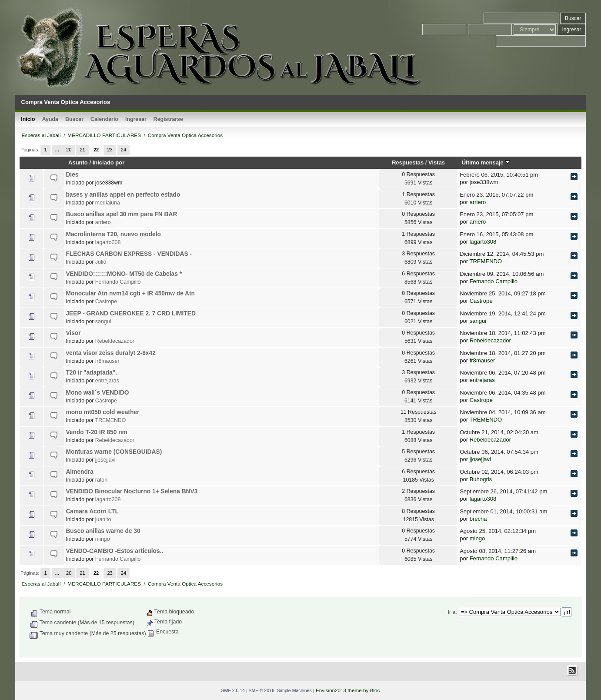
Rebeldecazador (115, 341)
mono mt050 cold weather (102, 412)
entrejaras (107, 381)
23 (110, 150)
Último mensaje (486, 162)
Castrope (106, 301)
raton (101, 480)
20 (69, 150)
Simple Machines (294, 690)
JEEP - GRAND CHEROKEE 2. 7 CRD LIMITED (130, 313)
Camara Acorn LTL (92, 511)
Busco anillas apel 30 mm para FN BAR (121, 214)
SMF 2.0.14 (233, 690)
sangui (103, 322)
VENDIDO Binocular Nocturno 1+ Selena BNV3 (132, 491)
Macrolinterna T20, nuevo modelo (113, 234)
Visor (73, 333)
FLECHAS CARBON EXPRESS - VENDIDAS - (129, 254)
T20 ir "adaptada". (91, 373)
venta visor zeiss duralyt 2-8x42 (110, 353)
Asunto (78, 162)
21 (82, 150)
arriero (478, 202)
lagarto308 (108, 242)
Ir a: (452, 612)
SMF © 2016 (262, 690)
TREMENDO (486, 261)
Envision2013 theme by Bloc (348, 690)
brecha (478, 519)
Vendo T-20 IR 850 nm (96, 432)
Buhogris (481, 479)
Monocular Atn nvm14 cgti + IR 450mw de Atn (130, 293)
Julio (101, 262)
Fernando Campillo (118, 282)
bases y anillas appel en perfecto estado (123, 195)
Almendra (79, 472)
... (57, 150)
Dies (72, 175)
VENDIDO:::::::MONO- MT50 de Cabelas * (124, 274)
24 (124, 150)
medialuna (108, 203)
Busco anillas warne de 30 (103, 531)
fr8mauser (107, 361)
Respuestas (408, 162)
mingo (103, 539)
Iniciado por (109, 162)
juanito (103, 519)
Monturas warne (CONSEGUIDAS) (114, 452)
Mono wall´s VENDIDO (97, 393)
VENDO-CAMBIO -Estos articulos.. (114, 551)
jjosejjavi (105, 460)
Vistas (437, 162)
